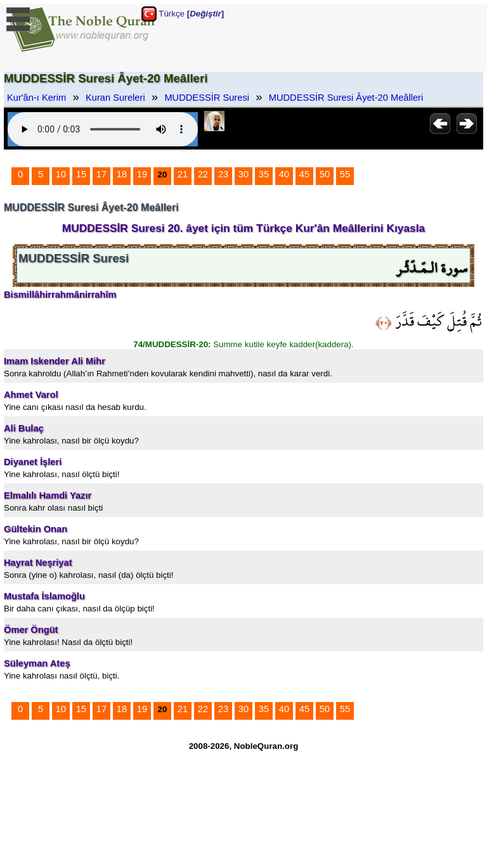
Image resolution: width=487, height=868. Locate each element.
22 (203, 174)
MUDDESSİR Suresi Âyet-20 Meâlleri (346, 98)
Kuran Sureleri (115, 98)
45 (304, 174)
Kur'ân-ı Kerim (36, 98)
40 (284, 174)
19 (142, 174)
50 (325, 174)
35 (264, 174)
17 (101, 174)
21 (183, 174)
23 (223, 174)
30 (243, 174)
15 (81, 174)
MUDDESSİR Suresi (207, 98)
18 (122, 174)
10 (61, 174)
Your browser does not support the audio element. (103, 129)
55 (345, 174)
